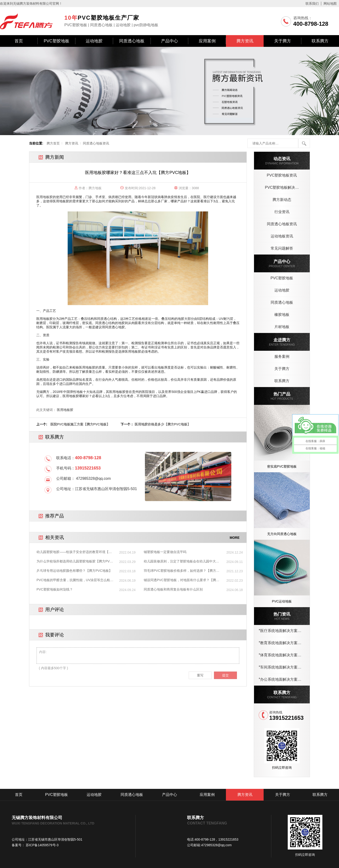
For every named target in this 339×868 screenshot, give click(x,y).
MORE (235, 538)
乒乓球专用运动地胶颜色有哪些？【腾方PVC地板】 (74, 571)
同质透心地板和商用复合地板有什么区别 (173, 589)
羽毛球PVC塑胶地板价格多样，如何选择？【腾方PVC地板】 (180, 571)
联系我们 (312, 4)
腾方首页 (53, 143)
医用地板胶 (65, 410)
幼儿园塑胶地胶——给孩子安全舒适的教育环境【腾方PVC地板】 (74, 552)
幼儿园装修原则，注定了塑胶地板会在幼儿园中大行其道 (181, 561)
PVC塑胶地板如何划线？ (55, 589)
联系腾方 (320, 41)
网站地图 (330, 4)
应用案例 (207, 41)
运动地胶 (94, 41)
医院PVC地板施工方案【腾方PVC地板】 (80, 424)
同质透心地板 (132, 41)
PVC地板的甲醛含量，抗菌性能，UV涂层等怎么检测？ (73, 580)
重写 (200, 675)
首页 (19, 41)
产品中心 (169, 41)
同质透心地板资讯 (96, 143)
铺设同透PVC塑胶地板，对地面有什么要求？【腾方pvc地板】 (182, 580)
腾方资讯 (245, 41)
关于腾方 (283, 41)
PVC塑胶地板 (57, 41)
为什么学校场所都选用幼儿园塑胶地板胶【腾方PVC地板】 (74, 561)
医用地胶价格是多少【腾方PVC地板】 (163, 424)
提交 (225, 675)
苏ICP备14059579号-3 (42, 845)
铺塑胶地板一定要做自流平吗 (165, 552)
